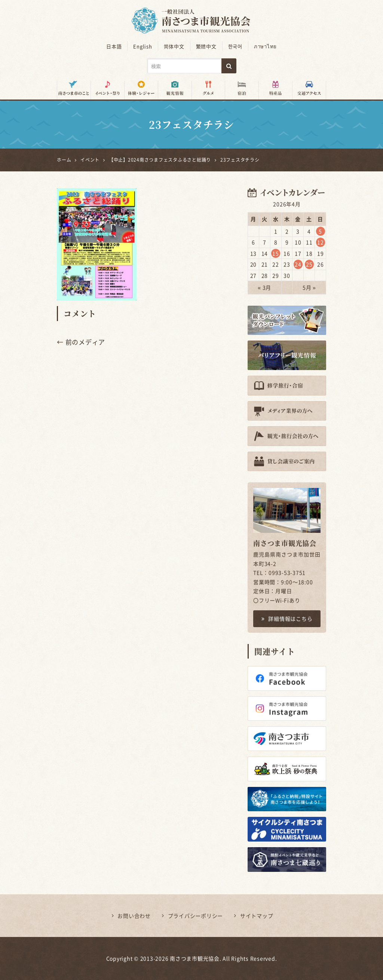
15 (276, 253)
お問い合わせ (134, 916)
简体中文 (174, 46)
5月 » (309, 287)
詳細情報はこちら (287, 619)
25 (309, 264)
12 (321, 242)
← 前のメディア (81, 342)
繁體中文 (206, 46)
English (143, 46)
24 (298, 264)
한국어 (235, 46)
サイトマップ (257, 916)
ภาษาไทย (265, 46)
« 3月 (264, 287)
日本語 (114, 46)
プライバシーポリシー (196, 916)
